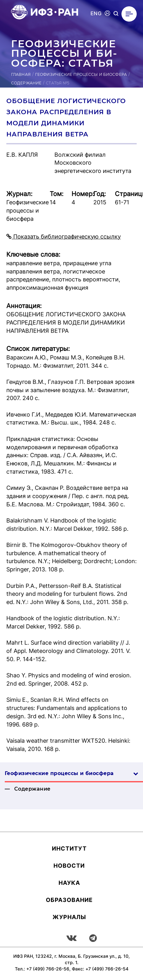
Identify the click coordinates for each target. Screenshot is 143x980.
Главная (21, 74)
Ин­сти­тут (69, 848)
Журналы (69, 917)
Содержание (26, 83)
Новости (69, 866)
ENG (96, 13)
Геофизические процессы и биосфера (81, 74)
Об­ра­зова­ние (69, 900)
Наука (69, 883)
